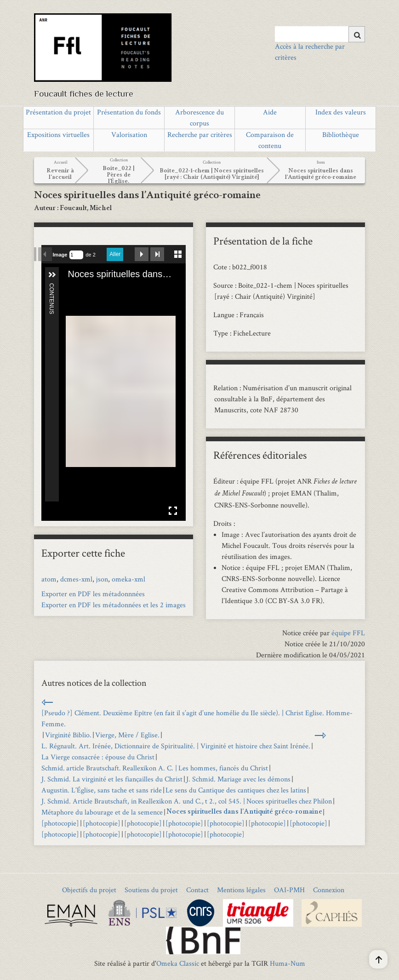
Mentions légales (241, 890)
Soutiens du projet (151, 890)
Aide (270, 112)
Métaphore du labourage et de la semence (102, 812)
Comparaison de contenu (270, 140)
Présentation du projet (58, 112)
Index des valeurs (341, 112)
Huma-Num (288, 963)
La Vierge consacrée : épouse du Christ (98, 757)
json (102, 579)
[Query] (320, 34)
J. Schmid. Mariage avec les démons (238, 779)
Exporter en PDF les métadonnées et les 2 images (114, 605)
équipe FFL (348, 633)
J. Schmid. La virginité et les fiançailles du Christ (112, 779)
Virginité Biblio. (68, 735)
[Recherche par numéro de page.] (76, 255)
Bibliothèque (341, 134)
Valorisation (129, 134)
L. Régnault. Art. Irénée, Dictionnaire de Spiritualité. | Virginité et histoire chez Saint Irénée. (176, 746)
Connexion (329, 890)
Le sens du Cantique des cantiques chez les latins (236, 790)
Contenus (51, 287)
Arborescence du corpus (199, 117)
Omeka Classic (178, 963)
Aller (115, 254)
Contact (197, 890)
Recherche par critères (200, 134)
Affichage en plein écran (173, 511)
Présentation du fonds (129, 112)
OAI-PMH (289, 890)
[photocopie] (60, 823)
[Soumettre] (357, 34)
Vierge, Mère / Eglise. (127, 735)
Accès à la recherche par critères (310, 52)
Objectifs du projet (89, 890)
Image (60, 255)
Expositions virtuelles (58, 134)
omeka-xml (128, 579)
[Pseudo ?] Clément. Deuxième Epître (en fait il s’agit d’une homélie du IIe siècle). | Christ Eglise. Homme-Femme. (197, 718)
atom (49, 579)
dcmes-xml (76, 579)
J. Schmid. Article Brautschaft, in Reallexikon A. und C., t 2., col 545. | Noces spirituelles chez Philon (187, 801)
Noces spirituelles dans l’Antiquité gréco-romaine (244, 812)
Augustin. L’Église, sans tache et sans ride (102, 790)
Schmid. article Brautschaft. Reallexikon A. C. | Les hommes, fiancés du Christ (155, 768)
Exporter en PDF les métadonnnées (93, 594)
